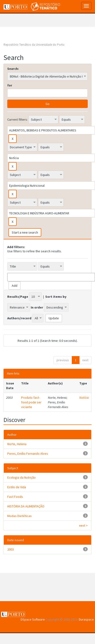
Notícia (84, 398)
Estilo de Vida (17, 487)
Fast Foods (15, 497)
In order (37, 307)
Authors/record (19, 318)
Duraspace (86, 619)
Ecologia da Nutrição (21, 477)
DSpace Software (33, 619)
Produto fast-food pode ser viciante (31, 402)
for (10, 85)
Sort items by (56, 297)
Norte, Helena (17, 444)
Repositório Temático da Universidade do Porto (34, 45)
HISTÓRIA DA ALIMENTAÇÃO (26, 506)
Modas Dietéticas (19, 516)
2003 (11, 549)
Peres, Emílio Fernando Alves (28, 454)
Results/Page (18, 297)
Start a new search (25, 232)
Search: (13, 69)
